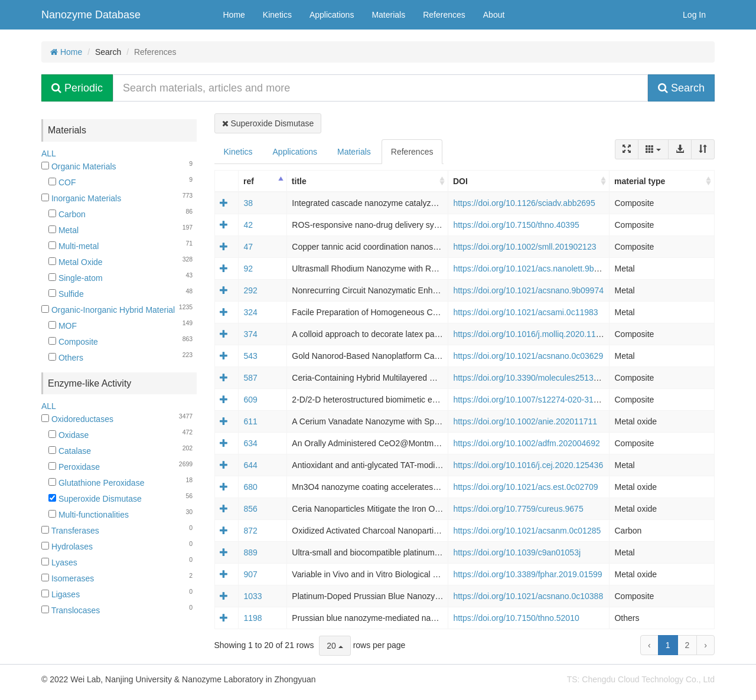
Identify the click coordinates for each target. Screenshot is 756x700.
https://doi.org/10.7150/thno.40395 (516, 225)
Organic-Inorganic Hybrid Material (108, 310)
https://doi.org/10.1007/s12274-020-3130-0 (531, 400)
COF (62, 182)
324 (250, 312)
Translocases (71, 610)
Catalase (70, 451)
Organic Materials (79, 166)
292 (250, 290)
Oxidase (69, 435)
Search (681, 88)
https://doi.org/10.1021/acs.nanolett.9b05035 (535, 269)
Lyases (59, 562)
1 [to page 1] (668, 645)
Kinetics (277, 15)
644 (250, 465)
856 (250, 509)
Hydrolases (67, 547)
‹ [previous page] (649, 645)
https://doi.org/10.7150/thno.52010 (516, 618)
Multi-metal (74, 246)
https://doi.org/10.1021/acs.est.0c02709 (525, 487)
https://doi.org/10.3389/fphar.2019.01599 (527, 574)
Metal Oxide (76, 262)
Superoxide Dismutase (95, 499)
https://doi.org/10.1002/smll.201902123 (524, 247)
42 (248, 225)
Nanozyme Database (91, 15)
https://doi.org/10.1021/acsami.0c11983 (525, 312)
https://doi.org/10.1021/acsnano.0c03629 (528, 356)
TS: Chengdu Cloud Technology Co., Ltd (641, 679)
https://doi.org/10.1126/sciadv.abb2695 (524, 203)
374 (250, 334)
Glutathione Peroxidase (96, 483)
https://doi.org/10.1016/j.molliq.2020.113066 (533, 334)
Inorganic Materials (81, 198)
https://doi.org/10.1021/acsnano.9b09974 (528, 290)
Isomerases (68, 578)
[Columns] (653, 149)
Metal (63, 230)
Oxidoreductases (77, 419)
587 (250, 378)
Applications (332, 15)
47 (248, 247)
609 (250, 400)
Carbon (67, 214)
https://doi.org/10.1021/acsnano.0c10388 (528, 596)
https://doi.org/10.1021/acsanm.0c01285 (527, 531)
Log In (694, 15)
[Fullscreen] (627, 149)
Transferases (70, 531)
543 (250, 356)
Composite (73, 342)
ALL (49, 153)
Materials (388, 15)
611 (250, 421)
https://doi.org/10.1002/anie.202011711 (525, 421)
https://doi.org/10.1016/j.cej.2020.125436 (528, 465)
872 (250, 531)
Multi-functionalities (89, 515)
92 (248, 269)
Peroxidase (74, 467)
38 (248, 203)
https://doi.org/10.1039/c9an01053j (517, 552)
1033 (252, 596)
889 (250, 552)
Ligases (61, 594)
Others (66, 358)
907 (250, 574)
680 (250, 487)
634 (250, 443)
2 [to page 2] (687, 645)
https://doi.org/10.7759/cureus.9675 (518, 509)
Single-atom (76, 278)
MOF (63, 326)
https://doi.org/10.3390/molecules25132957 (532, 378)
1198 (252, 618)
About (494, 15)
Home (234, 15)
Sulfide (66, 294)
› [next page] (706, 645)
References (444, 15)
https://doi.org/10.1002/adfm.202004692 (526, 443)
